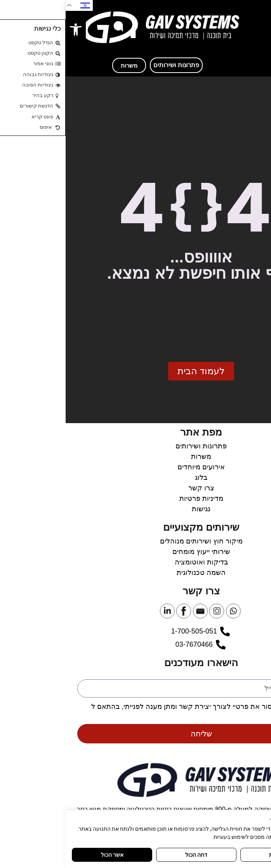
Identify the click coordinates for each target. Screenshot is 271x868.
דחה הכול (131, 855)
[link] (10, 30)
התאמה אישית (220, 855)
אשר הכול (47, 855)
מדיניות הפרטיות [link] (235, 716)
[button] (255, 27)
